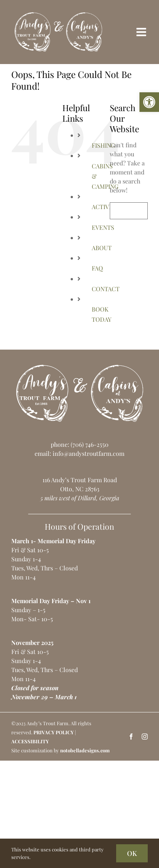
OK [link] (132, 853)
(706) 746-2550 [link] (90, 444)
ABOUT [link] (102, 248)
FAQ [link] (97, 268)
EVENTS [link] (103, 227)
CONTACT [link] (106, 289)
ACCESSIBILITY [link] (30, 741)
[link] (149, 102)
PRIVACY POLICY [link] (54, 732)
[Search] (118, 211)
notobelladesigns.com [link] (85, 750)
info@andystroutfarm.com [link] (89, 453)
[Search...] (129, 211)
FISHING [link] (103, 145)
